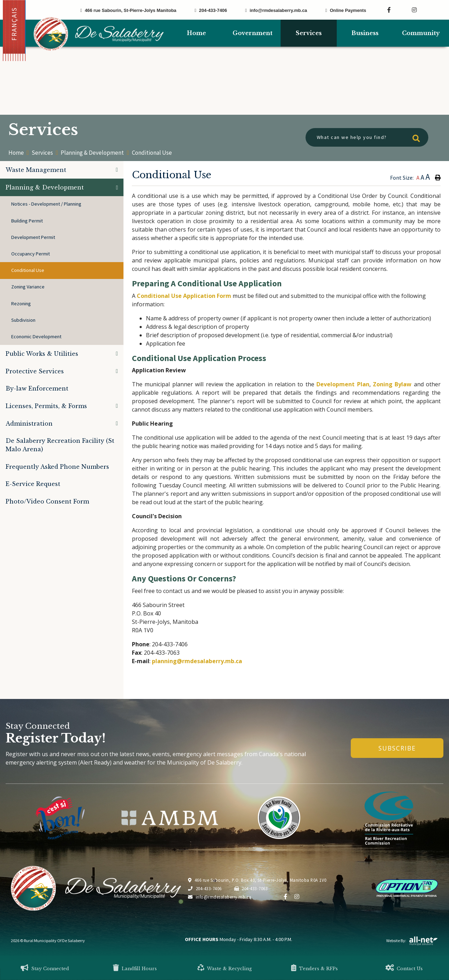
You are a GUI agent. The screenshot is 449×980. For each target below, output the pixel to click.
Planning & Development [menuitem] (45, 187)
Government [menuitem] (253, 33)
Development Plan (343, 384)
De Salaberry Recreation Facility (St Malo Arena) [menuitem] (60, 445)
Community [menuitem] (421, 33)
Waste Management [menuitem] (36, 170)
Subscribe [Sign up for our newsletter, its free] (397, 748)
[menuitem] (196, 33)
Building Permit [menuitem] (27, 221)
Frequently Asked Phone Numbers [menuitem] (57, 467)
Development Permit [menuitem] (33, 237)
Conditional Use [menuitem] (28, 270)
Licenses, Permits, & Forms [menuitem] (46, 406)
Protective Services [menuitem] (35, 371)
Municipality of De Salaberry (99, 34)
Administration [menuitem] (29, 424)
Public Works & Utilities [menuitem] (42, 354)
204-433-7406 (205, 888)
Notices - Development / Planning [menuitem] (46, 204)
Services (42, 153)
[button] (117, 170)
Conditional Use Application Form (184, 296)
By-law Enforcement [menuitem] (37, 388)
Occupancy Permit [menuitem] (31, 254)
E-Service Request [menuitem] (33, 484)
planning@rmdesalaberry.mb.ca (197, 661)
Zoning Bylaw (392, 384)
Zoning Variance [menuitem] (28, 287)
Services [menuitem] (309, 33)
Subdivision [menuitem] (23, 320)
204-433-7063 (251, 888)
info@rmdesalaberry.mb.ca (220, 897)
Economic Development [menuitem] (36, 336)
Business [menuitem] (365, 33)
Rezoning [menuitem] (21, 304)
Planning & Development (92, 153)
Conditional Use (152, 153)
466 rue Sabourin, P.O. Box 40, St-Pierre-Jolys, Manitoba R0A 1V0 (257, 880)
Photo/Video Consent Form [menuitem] (47, 501)
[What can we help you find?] (367, 137)
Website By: (412, 941)
